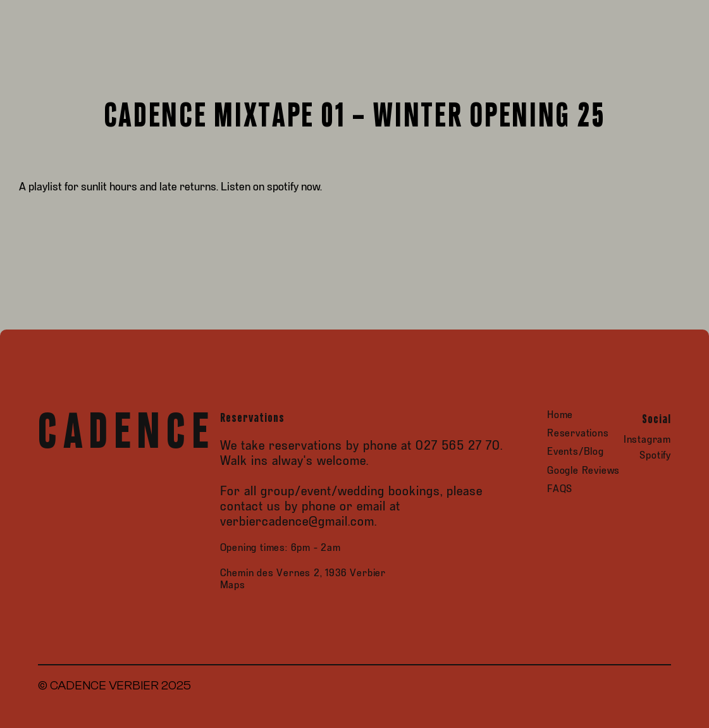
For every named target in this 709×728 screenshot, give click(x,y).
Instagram (647, 440)
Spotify (655, 456)
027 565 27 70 (458, 446)
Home (560, 415)
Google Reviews (583, 471)
